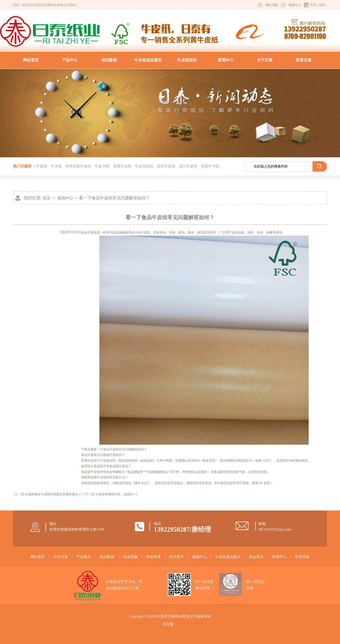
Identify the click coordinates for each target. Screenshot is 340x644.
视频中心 (295, 5)
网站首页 (31, 60)
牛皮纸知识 (187, 60)
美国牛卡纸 (210, 166)
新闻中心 (226, 60)
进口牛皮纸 (188, 166)
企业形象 (131, 557)
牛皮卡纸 (102, 166)
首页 (47, 198)
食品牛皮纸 (89, 233)
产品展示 (84, 557)
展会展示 (256, 557)
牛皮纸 (42, 166)
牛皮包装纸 (144, 166)
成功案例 (109, 60)
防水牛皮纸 (166, 166)
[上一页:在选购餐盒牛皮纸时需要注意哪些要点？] (48, 494)
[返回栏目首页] (71, 232)
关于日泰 (265, 60)
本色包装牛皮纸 (78, 166)
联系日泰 (304, 60)
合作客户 (177, 557)
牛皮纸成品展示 (148, 60)
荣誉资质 (154, 557)
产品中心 (70, 60)
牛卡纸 (56, 166)
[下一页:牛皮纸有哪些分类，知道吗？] (110, 494)
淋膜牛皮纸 (122, 166)
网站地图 (272, 5)
